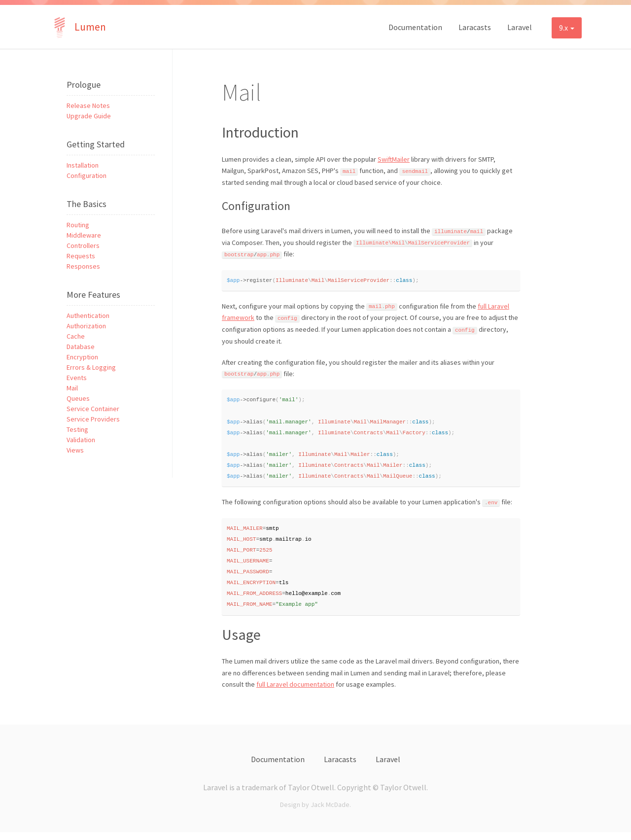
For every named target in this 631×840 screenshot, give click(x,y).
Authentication (88, 315)
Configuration (87, 175)
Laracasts (475, 27)
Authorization (86, 326)
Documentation (415, 27)
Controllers (83, 245)
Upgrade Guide (89, 116)
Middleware (84, 235)
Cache (76, 336)
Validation (81, 440)
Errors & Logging (91, 367)
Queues (78, 398)
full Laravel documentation (295, 692)
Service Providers (93, 419)
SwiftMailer (394, 159)
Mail (72, 388)
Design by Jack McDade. (315, 812)
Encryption (82, 357)
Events (77, 378)
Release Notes (88, 105)
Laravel (520, 27)
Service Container (93, 409)
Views (75, 450)
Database (81, 347)
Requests (81, 256)
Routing (78, 225)
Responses (83, 266)
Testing (77, 429)
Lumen (78, 27)
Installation (83, 165)
